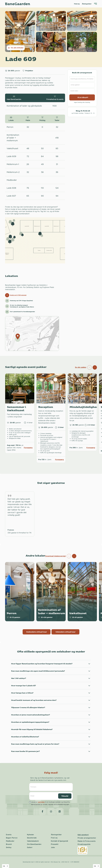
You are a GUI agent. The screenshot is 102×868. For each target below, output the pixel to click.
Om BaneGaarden (34, 844)
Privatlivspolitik (84, 844)
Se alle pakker (81, 367)
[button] (95, 367)
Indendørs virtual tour (37, 632)
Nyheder (30, 835)
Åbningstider (87, 4)
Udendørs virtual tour (65, 632)
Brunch (9, 844)
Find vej (77, 4)
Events (9, 835)
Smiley (9, 847)
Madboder (10, 841)
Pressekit (55, 844)
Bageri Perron (12, 838)
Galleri (30, 847)
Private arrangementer (87, 838)
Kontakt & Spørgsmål (59, 841)
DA (4, 866)
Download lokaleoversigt (55, 556)
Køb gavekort (83, 835)
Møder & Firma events (87, 841)
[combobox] (6, 866)
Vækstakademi (33, 841)
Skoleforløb (32, 838)
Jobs (53, 847)
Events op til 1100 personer (18, 295)
